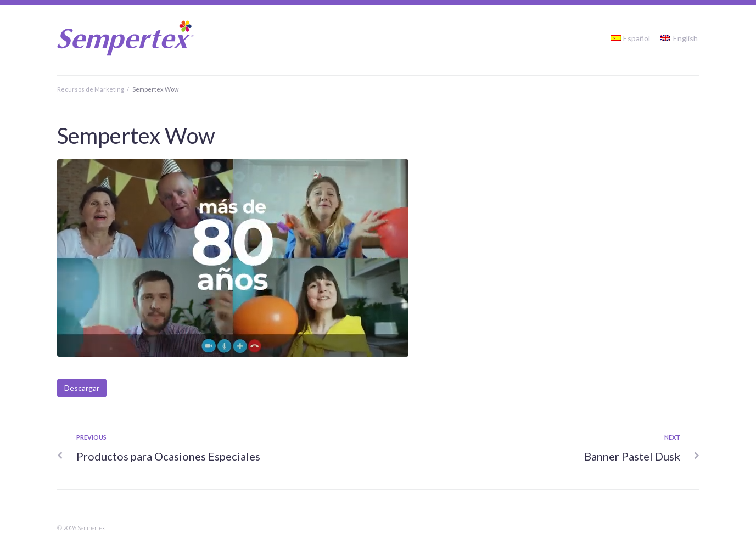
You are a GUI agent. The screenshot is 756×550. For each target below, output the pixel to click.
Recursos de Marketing (91, 89)
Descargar (82, 388)
